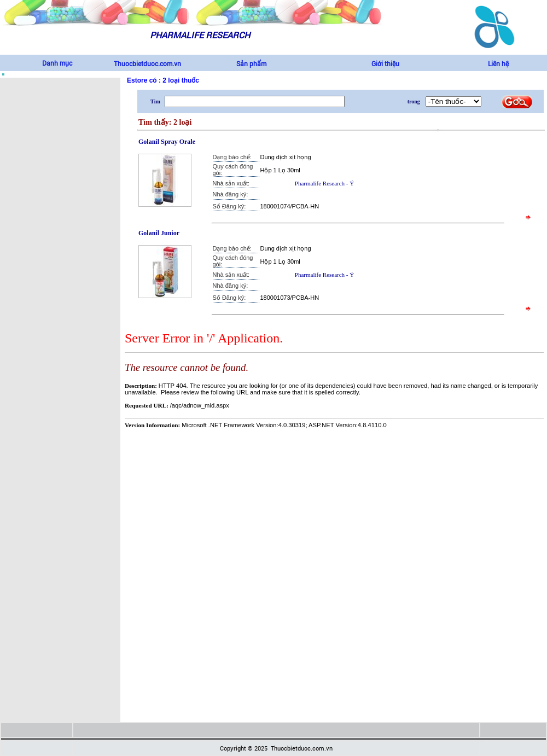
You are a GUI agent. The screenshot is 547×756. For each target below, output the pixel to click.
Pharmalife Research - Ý (324, 183)
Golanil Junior (159, 233)
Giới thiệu (385, 63)
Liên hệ (498, 63)
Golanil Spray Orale (167, 142)
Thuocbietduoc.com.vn (147, 63)
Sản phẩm (251, 63)
